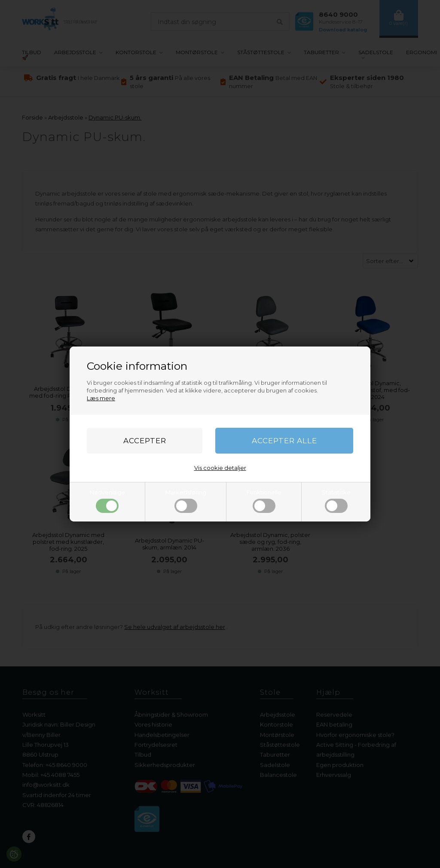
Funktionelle (264, 501)
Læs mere (101, 398)
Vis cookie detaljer (220, 468)
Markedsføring (186, 501)
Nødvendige (107, 501)
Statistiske (336, 501)
